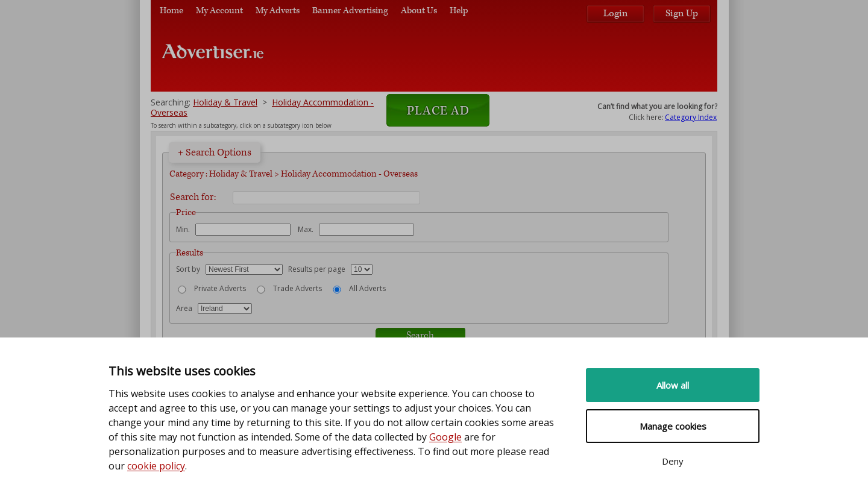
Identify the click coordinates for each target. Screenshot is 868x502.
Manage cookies (673, 426)
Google (445, 437)
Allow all (673, 385)
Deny (673, 461)
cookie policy (156, 466)
